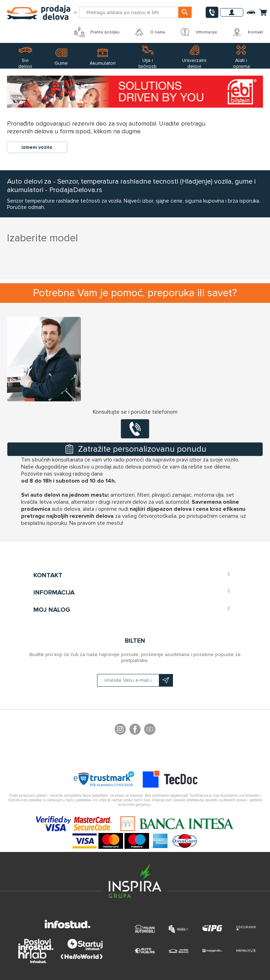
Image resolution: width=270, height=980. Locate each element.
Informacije (198, 32)
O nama (149, 32)
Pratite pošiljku (97, 32)
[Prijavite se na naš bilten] (135, 680)
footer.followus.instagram (120, 730)
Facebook (135, 730)
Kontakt (247, 32)
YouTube (150, 730)
